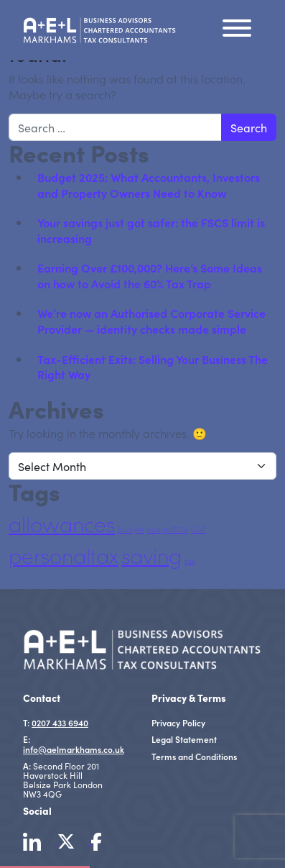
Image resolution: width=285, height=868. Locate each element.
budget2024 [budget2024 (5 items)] (167, 529)
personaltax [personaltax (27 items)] (64, 556)
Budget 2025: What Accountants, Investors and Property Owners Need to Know (149, 185)
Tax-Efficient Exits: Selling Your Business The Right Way (153, 367)
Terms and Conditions (194, 756)
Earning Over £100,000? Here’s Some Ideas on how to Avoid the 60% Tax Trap (150, 275)
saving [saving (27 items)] (151, 556)
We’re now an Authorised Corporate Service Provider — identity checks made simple (151, 321)
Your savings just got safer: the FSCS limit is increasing (151, 230)
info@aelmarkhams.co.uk (74, 749)
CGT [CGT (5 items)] (198, 529)
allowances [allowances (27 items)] (62, 524)
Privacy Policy (178, 722)
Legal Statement (184, 739)
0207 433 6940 (60, 722)
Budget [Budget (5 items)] (131, 529)
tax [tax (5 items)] (190, 561)
